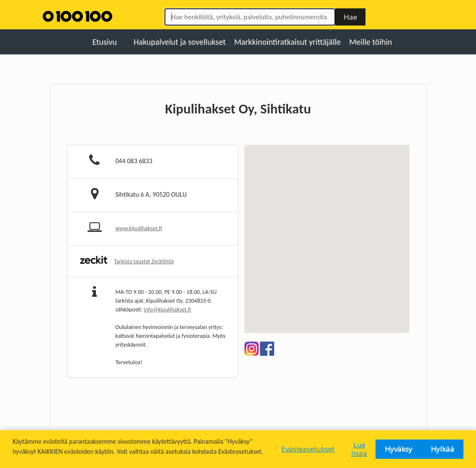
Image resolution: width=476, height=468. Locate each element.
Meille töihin (371, 42)
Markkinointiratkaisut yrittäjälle (287, 42)
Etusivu (104, 42)
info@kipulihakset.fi (167, 310)
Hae (350, 17)
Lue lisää (359, 449)
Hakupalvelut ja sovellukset (180, 42)
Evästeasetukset (308, 449)
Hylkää (443, 449)
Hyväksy (399, 449)
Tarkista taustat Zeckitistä (144, 261)
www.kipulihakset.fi (139, 228)
